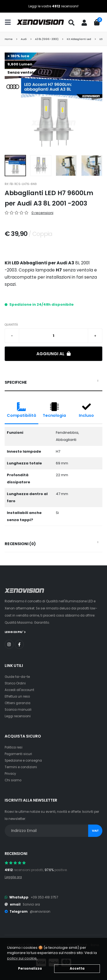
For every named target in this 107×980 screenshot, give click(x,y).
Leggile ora (13, 877)
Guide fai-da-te (17, 677)
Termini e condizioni (21, 767)
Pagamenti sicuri (18, 754)
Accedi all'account (19, 690)
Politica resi (14, 747)
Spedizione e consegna (23, 761)
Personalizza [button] (30, 969)
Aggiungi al (53, 354)
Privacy (10, 774)
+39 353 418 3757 (44, 897)
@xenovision (40, 912)
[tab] (54, 383)
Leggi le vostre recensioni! (53, 6)
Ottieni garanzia (18, 703)
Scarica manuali (18, 710)
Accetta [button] (77, 969)
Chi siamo (13, 780)
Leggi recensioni (18, 716)
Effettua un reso (17, 696)
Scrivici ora (31, 904)
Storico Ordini (15, 683)
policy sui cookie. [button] (22, 958)
